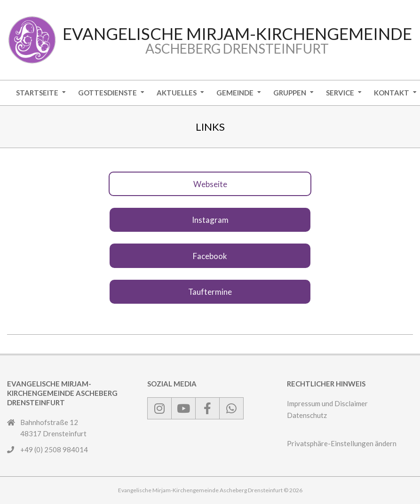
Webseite (210, 184)
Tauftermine (210, 292)
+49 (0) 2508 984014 (54, 449)
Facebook (210, 256)
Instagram (210, 220)
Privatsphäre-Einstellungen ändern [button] (342, 443)
